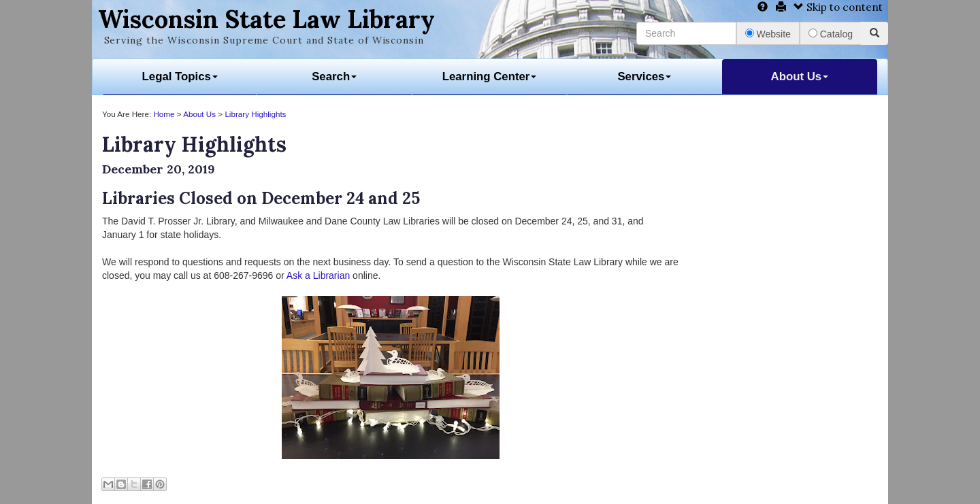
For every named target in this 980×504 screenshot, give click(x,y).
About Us (800, 77)
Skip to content (838, 7)
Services (644, 77)
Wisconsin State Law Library (266, 19)
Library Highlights (255, 114)
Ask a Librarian (318, 275)
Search (334, 77)
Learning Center (490, 77)
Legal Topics (180, 77)
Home (164, 114)
